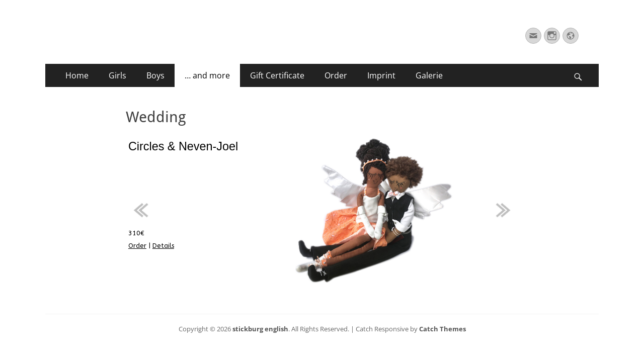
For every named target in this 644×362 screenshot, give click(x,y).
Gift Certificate (277, 75)
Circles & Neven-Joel (183, 146)
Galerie (429, 75)
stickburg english (260, 329)
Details (163, 246)
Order (336, 75)
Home (77, 75)
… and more (207, 75)
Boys (155, 75)
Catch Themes (442, 329)
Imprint (381, 75)
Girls (117, 75)
